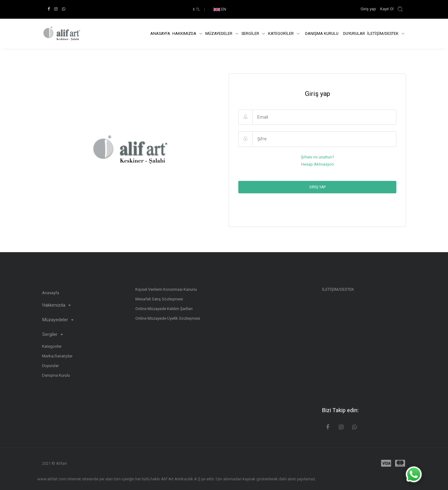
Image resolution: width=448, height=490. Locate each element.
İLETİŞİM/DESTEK (383, 33)
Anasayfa (160, 33)
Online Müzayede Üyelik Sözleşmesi (168, 318)
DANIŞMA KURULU (322, 33)
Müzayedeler (219, 33)
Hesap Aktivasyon (317, 164)
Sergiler (53, 334)
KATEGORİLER (281, 33)
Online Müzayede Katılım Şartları (164, 309)
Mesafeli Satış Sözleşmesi (159, 299)
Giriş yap (369, 9)
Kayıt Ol (387, 9)
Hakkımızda (185, 33)
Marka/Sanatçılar (57, 356)
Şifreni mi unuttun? (317, 157)
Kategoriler (52, 346)
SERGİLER (251, 33)
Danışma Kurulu (56, 375)
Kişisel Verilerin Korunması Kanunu (166, 289)
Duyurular (354, 33)
